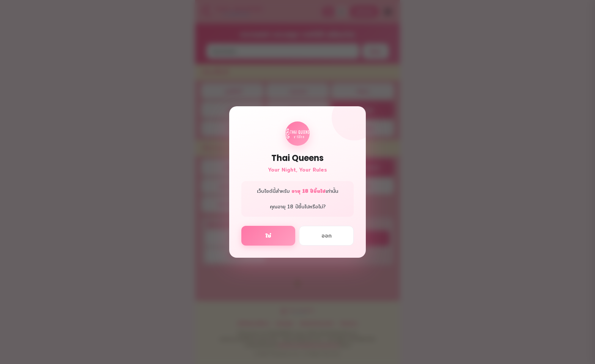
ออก (327, 236)
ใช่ (268, 236)
